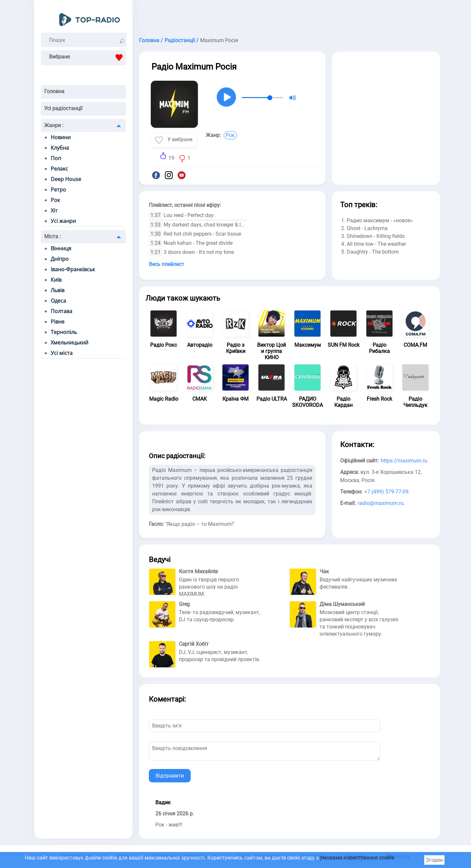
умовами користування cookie (357, 858)
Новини (61, 137)
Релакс (59, 169)
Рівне (58, 322)
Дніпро (60, 259)
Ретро (58, 190)
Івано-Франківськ (73, 269)
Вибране (87, 58)
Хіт (54, 210)
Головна (54, 91)
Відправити (170, 776)
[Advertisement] (289, 16)
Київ (56, 280)
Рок (55, 200)
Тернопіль (64, 332)
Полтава (61, 311)
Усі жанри (63, 221)
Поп (56, 158)
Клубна (60, 148)
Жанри (54, 125)
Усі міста (62, 353)
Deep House (66, 179)
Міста (52, 236)
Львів (58, 290)
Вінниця (61, 248)
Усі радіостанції (63, 108)
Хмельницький (70, 342)
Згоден (434, 860)
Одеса (58, 301)
